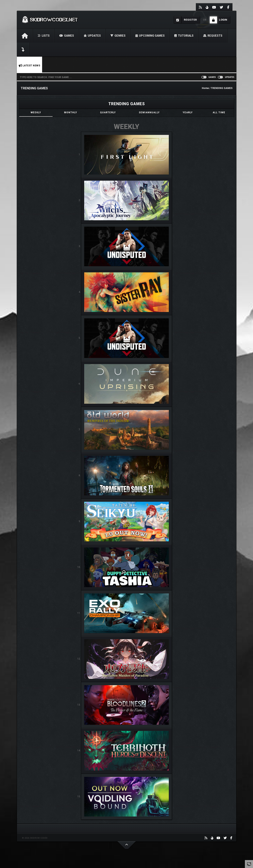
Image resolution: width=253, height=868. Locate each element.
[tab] (36, 113)
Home (205, 88)
